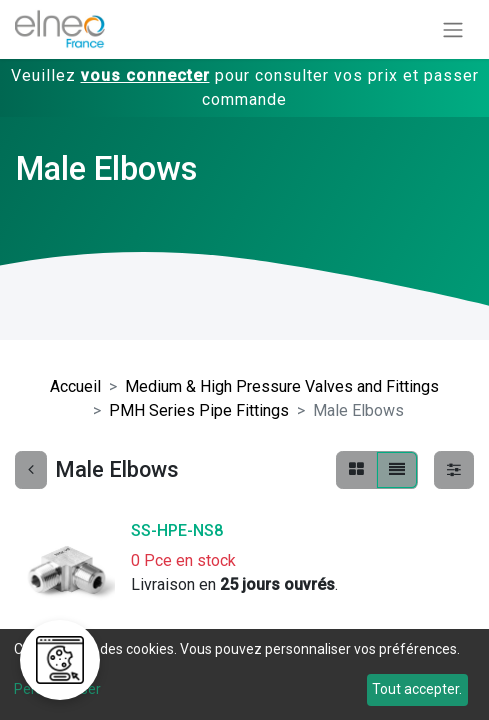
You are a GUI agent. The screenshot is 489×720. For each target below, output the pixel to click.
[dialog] (244, 674)
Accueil (75, 386)
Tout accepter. (417, 689)
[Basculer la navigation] (453, 29)
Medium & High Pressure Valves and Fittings (282, 386)
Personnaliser (57, 689)
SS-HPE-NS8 (177, 530)
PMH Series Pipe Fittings (199, 410)
